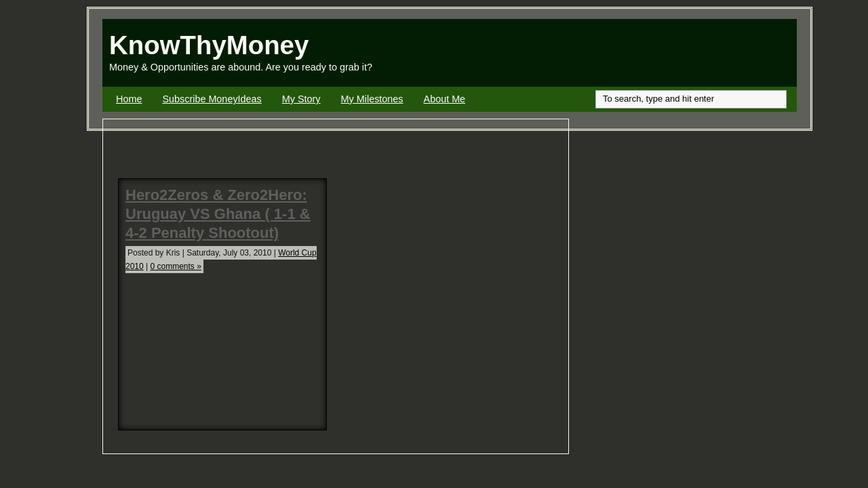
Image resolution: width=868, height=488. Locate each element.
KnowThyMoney (209, 45)
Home (129, 99)
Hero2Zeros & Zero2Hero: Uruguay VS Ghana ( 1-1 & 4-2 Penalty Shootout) (218, 214)
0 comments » (176, 266)
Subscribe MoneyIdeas (212, 99)
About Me (445, 99)
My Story (301, 99)
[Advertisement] (638, 53)
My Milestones (372, 99)
